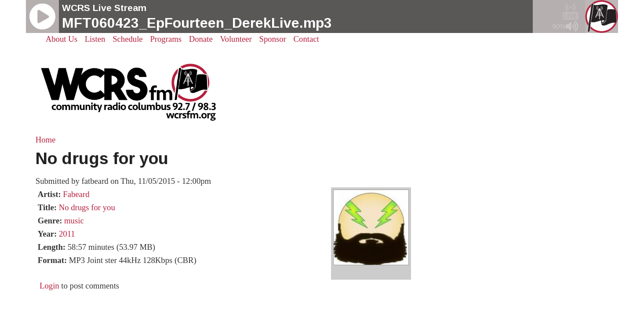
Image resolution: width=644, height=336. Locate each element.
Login (49, 286)
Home (46, 140)
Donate (201, 39)
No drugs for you (87, 207)
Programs (166, 39)
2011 (67, 234)
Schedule (127, 39)
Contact (306, 39)
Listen (95, 39)
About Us (62, 39)
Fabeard (76, 194)
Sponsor (273, 39)
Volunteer (236, 39)
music (74, 221)
